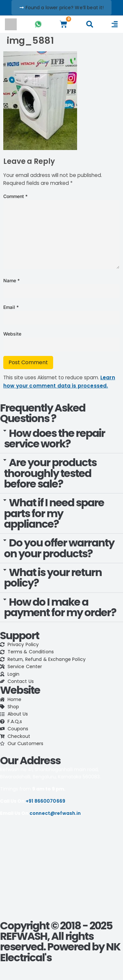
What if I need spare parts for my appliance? (54, 513)
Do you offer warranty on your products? (59, 548)
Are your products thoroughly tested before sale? (50, 473)
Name (11, 280)
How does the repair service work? (54, 438)
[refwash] (61, 871)
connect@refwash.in (55, 813)
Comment (15, 196)
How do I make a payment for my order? (60, 607)
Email (11, 307)
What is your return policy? (53, 578)
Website (12, 334)
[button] (61, 439)
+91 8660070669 (45, 801)
